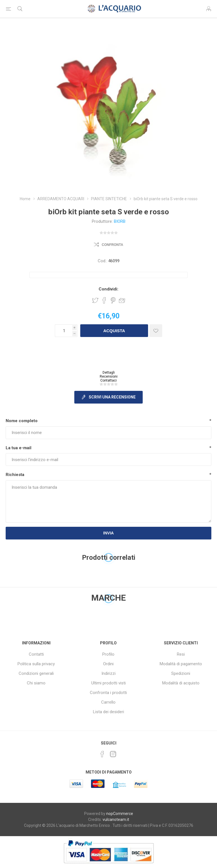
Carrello (108, 702)
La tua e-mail (19, 448)
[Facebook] (102, 754)
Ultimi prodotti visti (108, 683)
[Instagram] (113, 754)
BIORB (120, 221)
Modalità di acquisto (181, 683)
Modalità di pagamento (181, 664)
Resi (181, 654)
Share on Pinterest (113, 300)
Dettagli (109, 373)
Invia (108, 533)
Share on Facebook (104, 300)
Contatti (36, 654)
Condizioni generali (36, 673)
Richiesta (15, 475)
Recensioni (109, 376)
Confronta (112, 245)
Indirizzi (108, 673)
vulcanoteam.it (116, 819)
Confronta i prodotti (108, 693)
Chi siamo (36, 683)
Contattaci (108, 380)
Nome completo (22, 421)
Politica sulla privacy (36, 664)
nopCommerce (120, 814)
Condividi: (108, 289)
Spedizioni (181, 673)
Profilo (108, 654)
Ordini (108, 664)
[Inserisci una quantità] (64, 331)
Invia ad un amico (122, 300)
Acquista (114, 331)
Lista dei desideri (108, 712)
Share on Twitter (95, 300)
